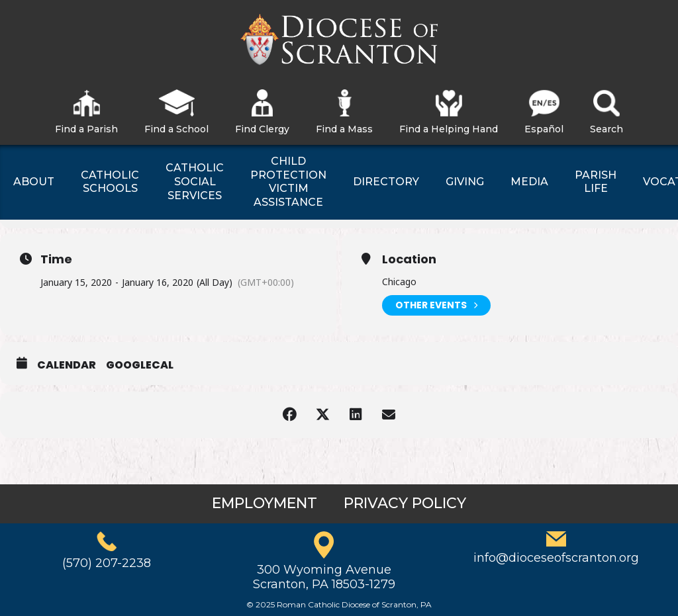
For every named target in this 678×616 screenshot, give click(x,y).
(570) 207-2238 (107, 563)
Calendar (67, 365)
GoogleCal (140, 365)
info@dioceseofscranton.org (556, 558)
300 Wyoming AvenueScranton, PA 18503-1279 (324, 577)
